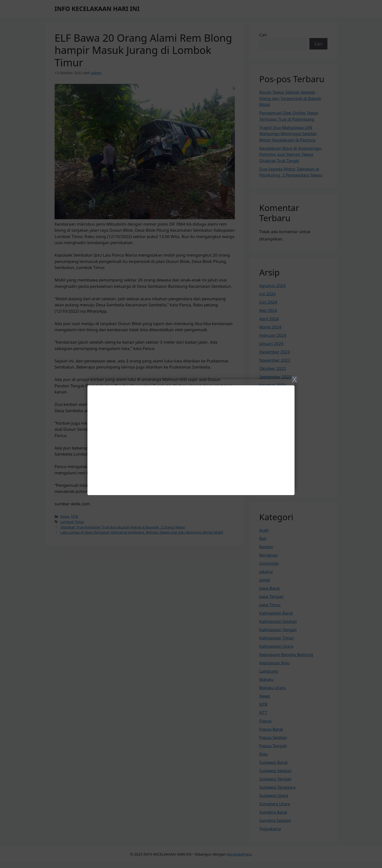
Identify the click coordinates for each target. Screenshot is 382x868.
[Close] (191, 434)
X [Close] (294, 379)
